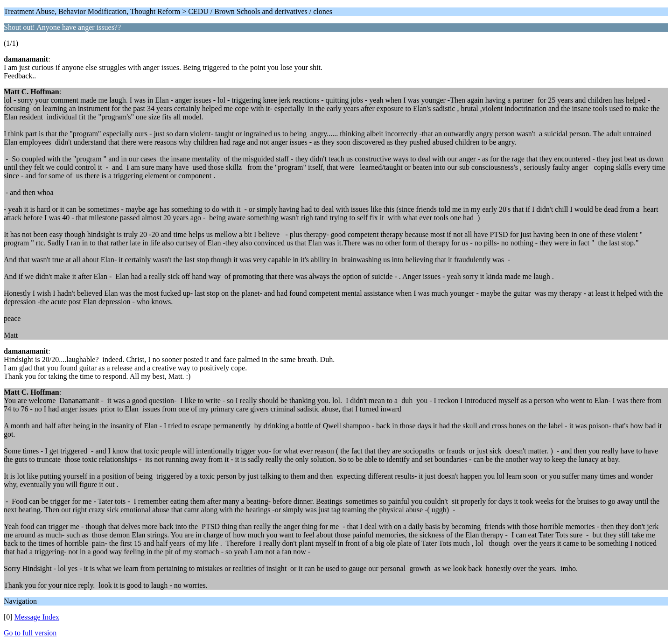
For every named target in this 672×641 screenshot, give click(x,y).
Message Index (37, 617)
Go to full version (30, 633)
